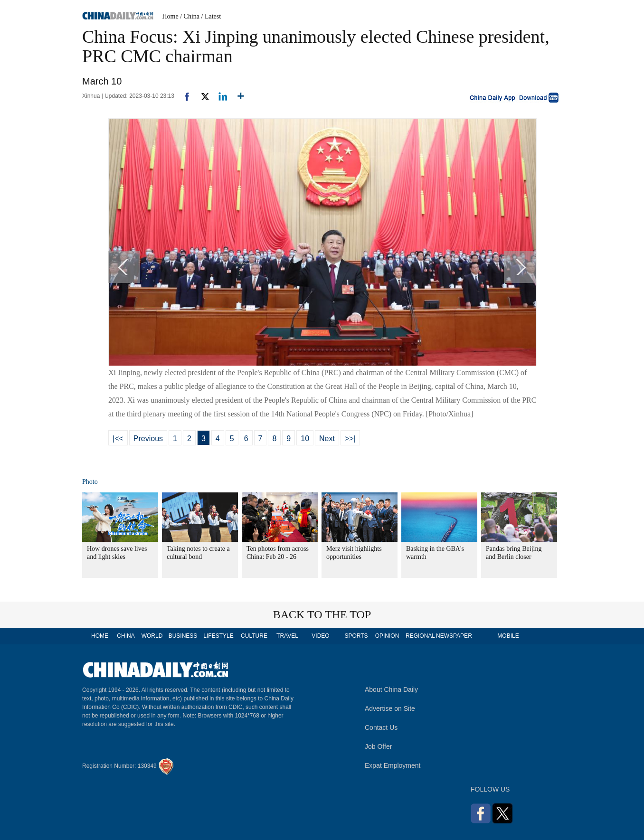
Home (170, 16)
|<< (118, 439)
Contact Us (381, 727)
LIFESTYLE (218, 636)
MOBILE (508, 636)
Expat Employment (393, 765)
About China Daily (391, 689)
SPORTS (356, 636)
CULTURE (254, 636)
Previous (148, 439)
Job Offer (378, 746)
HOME (100, 636)
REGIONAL (420, 636)
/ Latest (211, 16)
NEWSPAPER (454, 636)
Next (327, 439)
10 (305, 439)
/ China (190, 16)
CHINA (126, 636)
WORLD (152, 636)
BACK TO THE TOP (322, 614)
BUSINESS (183, 636)
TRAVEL (287, 636)
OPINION (387, 636)
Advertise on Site (390, 708)
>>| (350, 439)
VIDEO (320, 636)
